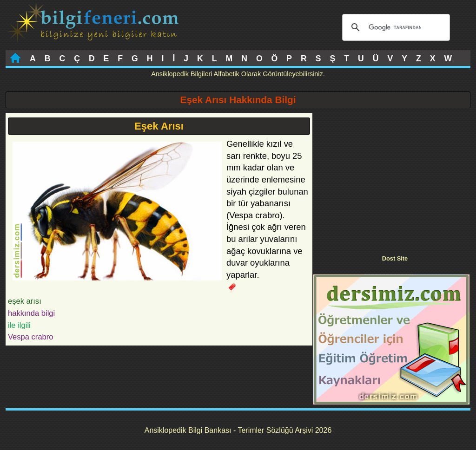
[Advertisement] (391, 178)
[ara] (395, 27)
